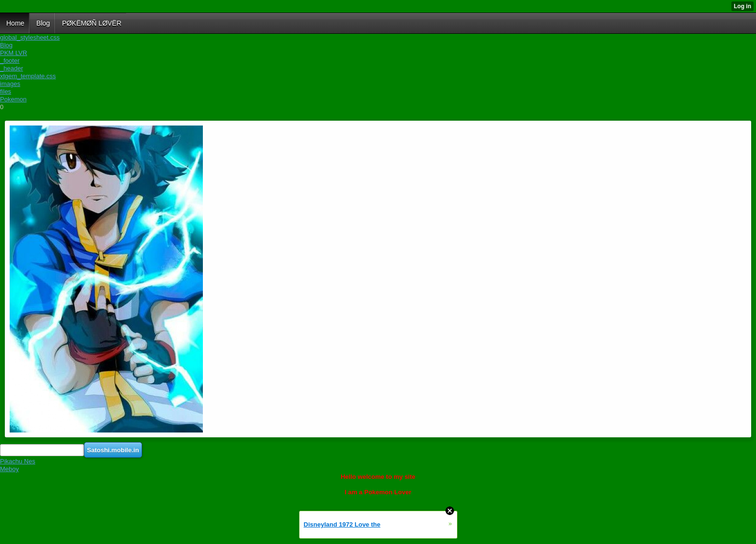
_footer (10, 61)
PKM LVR (14, 53)
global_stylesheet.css (30, 37)
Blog (6, 45)
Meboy (9, 469)
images (10, 84)
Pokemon (13, 99)
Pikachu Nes (18, 461)
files (6, 91)
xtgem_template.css (28, 76)
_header (12, 68)
